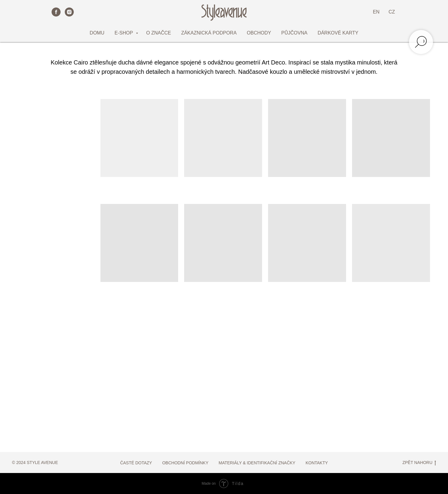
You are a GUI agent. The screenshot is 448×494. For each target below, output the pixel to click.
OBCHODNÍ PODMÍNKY (185, 463)
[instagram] (69, 12)
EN (376, 12)
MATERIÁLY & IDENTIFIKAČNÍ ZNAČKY (257, 463)
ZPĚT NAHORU (419, 463)
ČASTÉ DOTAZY (136, 463)
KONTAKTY (317, 463)
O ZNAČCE (159, 33)
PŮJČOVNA (294, 33)
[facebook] (56, 12)
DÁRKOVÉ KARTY (338, 33)
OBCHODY (259, 33)
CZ (392, 12)
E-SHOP (124, 33)
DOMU (97, 33)
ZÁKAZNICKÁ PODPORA (209, 33)
